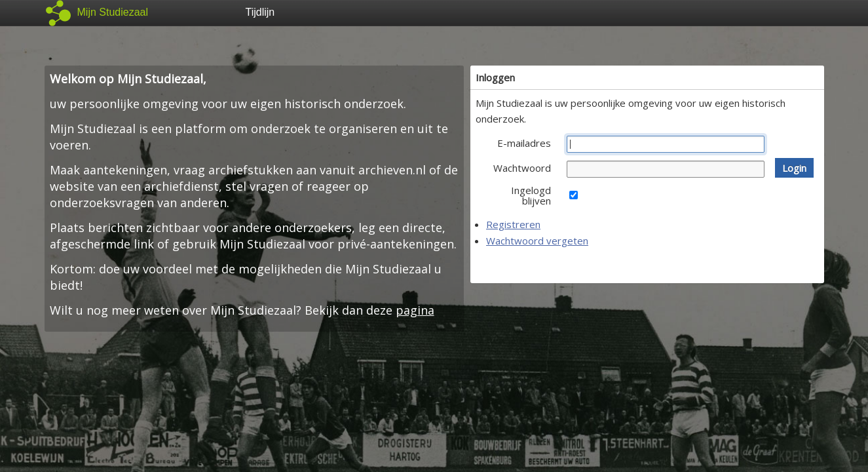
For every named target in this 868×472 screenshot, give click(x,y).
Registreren (513, 224)
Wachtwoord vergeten (537, 241)
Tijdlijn (260, 12)
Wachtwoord (522, 168)
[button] (794, 168)
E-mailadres (524, 143)
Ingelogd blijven (531, 195)
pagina (415, 310)
